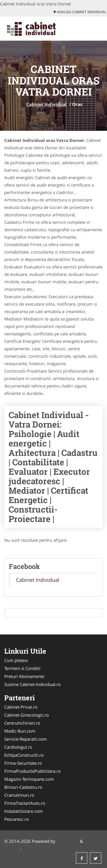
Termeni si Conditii (22, 668)
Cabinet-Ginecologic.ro (27, 715)
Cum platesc (16, 660)
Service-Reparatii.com (26, 739)
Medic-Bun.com (20, 731)
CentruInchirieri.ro (22, 723)
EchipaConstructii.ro (24, 755)
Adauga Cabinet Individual (80, 12)
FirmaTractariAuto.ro (25, 803)
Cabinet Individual (47, 104)
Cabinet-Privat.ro (21, 707)
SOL (39, 849)
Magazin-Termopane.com (29, 779)
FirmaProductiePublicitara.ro (33, 771)
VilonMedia (68, 841)
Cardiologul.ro (18, 747)
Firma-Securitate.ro (23, 763)
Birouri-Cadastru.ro (23, 787)
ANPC (28, 849)
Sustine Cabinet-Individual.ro (33, 684)
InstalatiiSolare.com (24, 811)
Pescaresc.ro (17, 819)
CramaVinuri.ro (19, 795)
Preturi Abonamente (24, 676)
